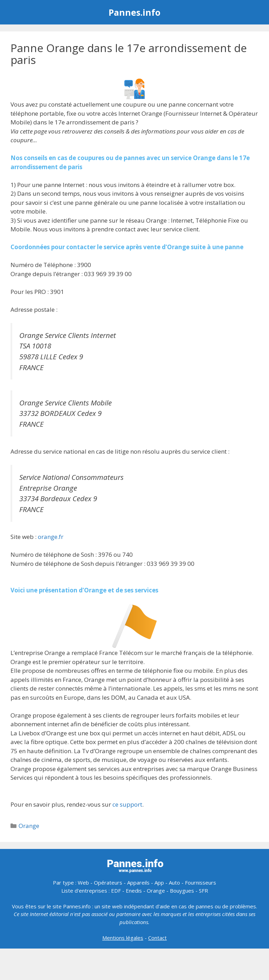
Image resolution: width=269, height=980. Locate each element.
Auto (174, 882)
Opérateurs (108, 882)
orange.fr (51, 537)
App (159, 882)
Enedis (134, 891)
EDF (116, 891)
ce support (127, 804)
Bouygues (182, 891)
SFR (204, 891)
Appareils (138, 882)
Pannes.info (134, 12)
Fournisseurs (201, 882)
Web (83, 882)
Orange (29, 826)
